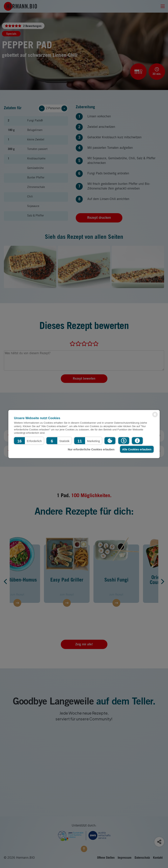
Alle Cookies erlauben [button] (137, 449)
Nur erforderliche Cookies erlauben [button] (91, 449)
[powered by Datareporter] (155, 417)
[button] (29, 441)
